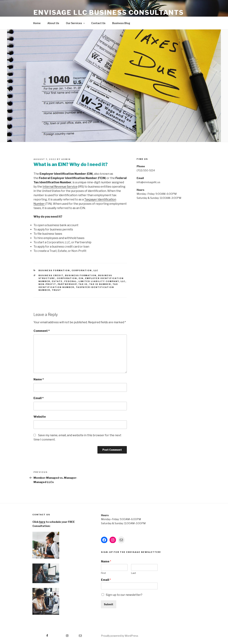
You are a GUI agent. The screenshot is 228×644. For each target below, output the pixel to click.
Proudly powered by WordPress (120, 636)
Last (134, 573)
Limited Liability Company (99, 281)
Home (37, 23)
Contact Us (98, 23)
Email (39, 398)
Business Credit (51, 275)
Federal (71, 281)
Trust (57, 290)
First (103, 573)
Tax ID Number (100, 284)
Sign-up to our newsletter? (124, 595)
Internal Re (50, 187)
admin (66, 159)
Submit (109, 604)
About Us (53, 23)
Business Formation (54, 270)
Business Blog (121, 23)
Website (40, 417)
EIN (81, 278)
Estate (57, 281)
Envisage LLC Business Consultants (109, 12)
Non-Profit (47, 284)
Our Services (76, 23)
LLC (96, 270)
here (42, 522)
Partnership (67, 284)
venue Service (68, 187)
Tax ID (83, 284)
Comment (42, 331)
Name (39, 379)
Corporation (82, 270)
